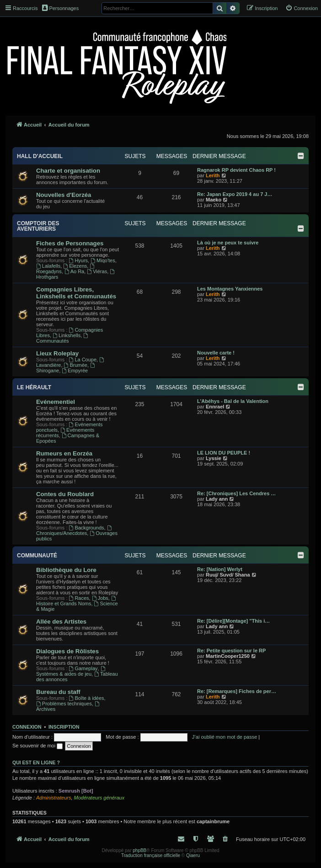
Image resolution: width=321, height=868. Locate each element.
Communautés (63, 338)
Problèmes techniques (64, 704)
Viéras (97, 271)
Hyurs (79, 260)
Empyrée (75, 370)
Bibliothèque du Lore (66, 570)
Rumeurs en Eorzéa (64, 453)
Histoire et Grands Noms (77, 601)
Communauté (37, 556)
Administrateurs (53, 798)
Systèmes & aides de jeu (71, 671)
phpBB (139, 850)
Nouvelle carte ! (216, 353)
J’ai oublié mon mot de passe (225, 737)
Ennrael (215, 407)
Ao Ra (74, 271)
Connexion (27, 727)
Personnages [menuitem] (60, 8)
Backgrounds (87, 528)
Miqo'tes (103, 260)
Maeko (214, 200)
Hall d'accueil (40, 156)
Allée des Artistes (61, 622)
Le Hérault (34, 387)
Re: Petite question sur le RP (231, 651)
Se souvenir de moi (37, 746)
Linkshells (67, 335)
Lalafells (48, 266)
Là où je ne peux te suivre (228, 243)
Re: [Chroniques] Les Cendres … (236, 493)
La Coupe (83, 360)
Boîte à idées (87, 698)
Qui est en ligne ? (36, 762)
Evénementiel (56, 402)
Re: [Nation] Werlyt (220, 569)
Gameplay (83, 668)
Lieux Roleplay (57, 353)
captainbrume (213, 821)
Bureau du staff (58, 692)
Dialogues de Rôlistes (67, 651)
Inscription (64, 727)
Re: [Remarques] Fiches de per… (237, 691)
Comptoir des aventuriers (38, 226)
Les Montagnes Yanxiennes (230, 289)
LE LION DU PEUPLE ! (224, 453)
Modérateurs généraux (99, 798)
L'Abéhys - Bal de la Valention (233, 401)
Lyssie (214, 458)
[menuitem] (302, 8)
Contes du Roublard (65, 494)
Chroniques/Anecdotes (75, 531)
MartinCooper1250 (228, 656)
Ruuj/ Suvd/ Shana (228, 575)
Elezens (75, 266)
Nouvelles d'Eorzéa (64, 195)
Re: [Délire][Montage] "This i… (233, 621)
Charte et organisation (68, 171)
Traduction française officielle (151, 855)
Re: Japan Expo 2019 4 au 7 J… (235, 194)
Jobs (100, 598)
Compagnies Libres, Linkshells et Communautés (76, 293)
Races (79, 598)
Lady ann (217, 499)
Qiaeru (193, 855)
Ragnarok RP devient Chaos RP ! (236, 170)
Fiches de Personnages (70, 243)
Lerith (213, 175)
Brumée (76, 365)
